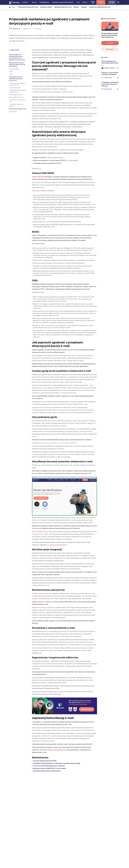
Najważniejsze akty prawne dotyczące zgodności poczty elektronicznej (17, 65)
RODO (11, 72)
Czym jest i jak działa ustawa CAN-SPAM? (45, 761)
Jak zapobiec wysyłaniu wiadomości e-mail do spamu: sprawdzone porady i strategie (57, 763)
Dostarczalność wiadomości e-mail (28, 7)
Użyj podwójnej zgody (15, 88)
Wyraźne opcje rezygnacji (16, 95)
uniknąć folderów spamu (41, 534)
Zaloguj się (96, 2)
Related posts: (13, 112)
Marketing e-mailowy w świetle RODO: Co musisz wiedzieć (50, 768)
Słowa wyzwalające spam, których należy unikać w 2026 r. (110, 63)
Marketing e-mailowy (46, 7)
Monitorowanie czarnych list (17, 97)
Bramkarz (77, 7)
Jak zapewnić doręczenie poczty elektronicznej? (47, 771)
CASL (11, 74)
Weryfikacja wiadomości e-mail (63, 7)
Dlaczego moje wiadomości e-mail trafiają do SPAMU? (59, 443)
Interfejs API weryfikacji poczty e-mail (101, 7)
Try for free (110, 43)
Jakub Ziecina (16, 29)
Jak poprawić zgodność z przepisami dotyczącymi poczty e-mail (16, 79)
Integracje (85, 7)
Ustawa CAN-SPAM (14, 69)
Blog (13, 7)
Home (10, 7)
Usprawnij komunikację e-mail (17, 109)
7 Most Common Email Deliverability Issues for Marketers (49, 766)
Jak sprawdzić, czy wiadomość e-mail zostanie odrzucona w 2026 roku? (110, 84)
